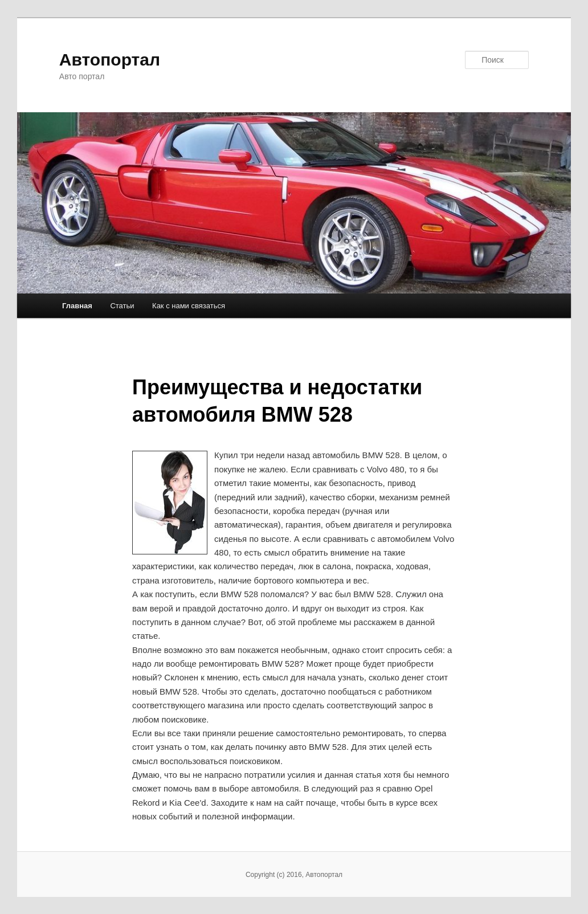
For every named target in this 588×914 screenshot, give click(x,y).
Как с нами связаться (189, 306)
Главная (77, 306)
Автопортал (110, 60)
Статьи (122, 306)
